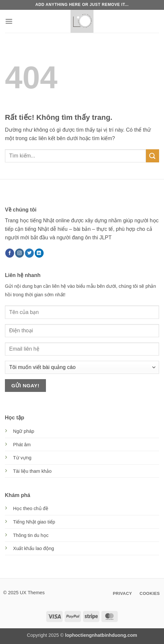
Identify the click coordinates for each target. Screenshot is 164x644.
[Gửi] (153, 156)
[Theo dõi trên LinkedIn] (39, 253)
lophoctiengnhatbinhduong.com (101, 635)
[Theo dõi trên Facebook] (10, 253)
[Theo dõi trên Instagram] (20, 253)
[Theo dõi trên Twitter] (29, 253)
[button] (9, 21)
